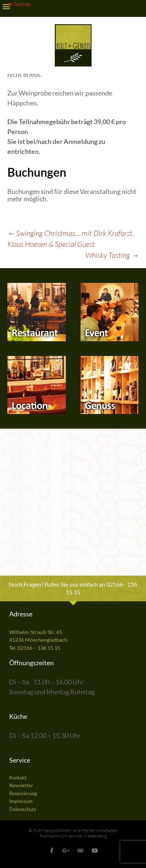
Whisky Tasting (112, 255)
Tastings (22, 4)
